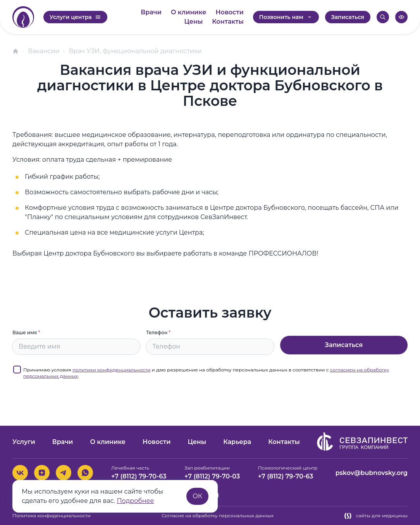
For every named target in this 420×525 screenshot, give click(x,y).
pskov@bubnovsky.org (372, 473)
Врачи (151, 12)
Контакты (228, 22)
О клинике (189, 12)
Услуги (24, 442)
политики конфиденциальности (111, 370)
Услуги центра (75, 17)
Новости (229, 12)
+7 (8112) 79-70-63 (139, 476)
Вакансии (44, 51)
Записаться (348, 17)
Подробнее (135, 501)
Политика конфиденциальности (52, 516)
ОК (197, 496)
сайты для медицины (376, 516)
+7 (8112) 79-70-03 (212, 476)
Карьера (237, 442)
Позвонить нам (286, 17)
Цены (194, 22)
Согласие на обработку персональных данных (218, 516)
